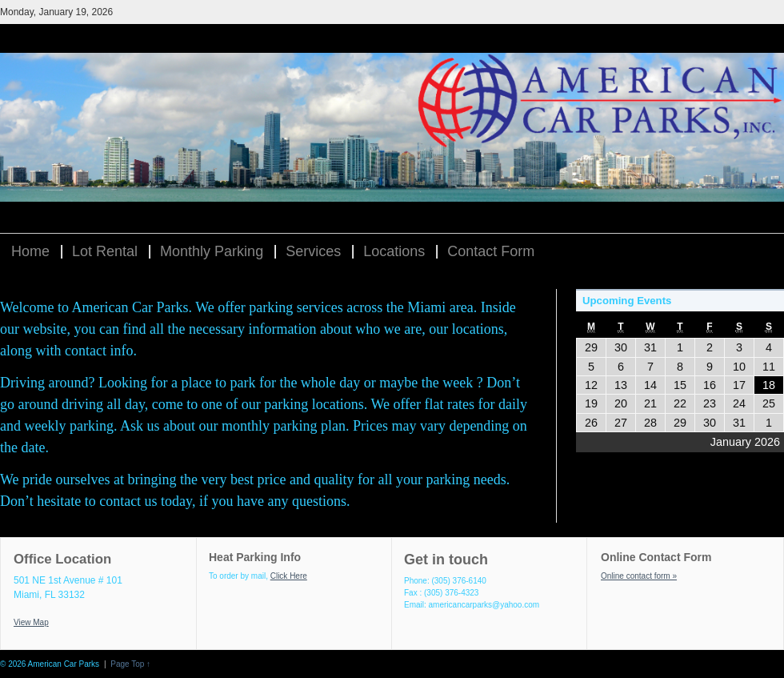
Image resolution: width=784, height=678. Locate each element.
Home (30, 251)
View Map (31, 622)
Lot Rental (105, 251)
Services (313, 251)
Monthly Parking (212, 251)
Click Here (289, 576)
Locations (394, 251)
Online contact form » (639, 576)
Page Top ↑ (130, 664)
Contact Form (491, 251)
